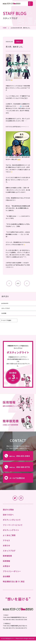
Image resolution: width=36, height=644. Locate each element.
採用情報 (6, 565)
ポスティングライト (11, 534)
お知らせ (19, 42)
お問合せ (6, 570)
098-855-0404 (10, 623)
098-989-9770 (10, 632)
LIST (18, 283)
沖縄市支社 (17, 470)
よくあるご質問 (9, 539)
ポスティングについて (12, 523)
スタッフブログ (6, 309)
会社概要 (6, 580)
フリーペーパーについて (13, 529)
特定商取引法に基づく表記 (14, 585)
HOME (5, 28)
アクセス (6, 544)
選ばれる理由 (8, 513)
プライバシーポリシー (12, 575)
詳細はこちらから (18, 365)
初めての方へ (8, 518)
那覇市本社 (17, 459)
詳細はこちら (18, 405)
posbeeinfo (15, 28)
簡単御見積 (7, 559)
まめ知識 (4, 314)
